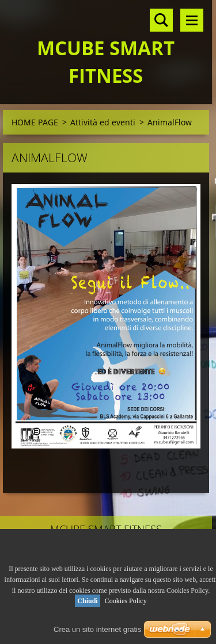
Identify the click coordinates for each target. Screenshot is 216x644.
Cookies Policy (126, 601)
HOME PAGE (35, 122)
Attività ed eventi (103, 122)
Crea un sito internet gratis (97, 629)
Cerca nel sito (161, 20)
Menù (192, 20)
